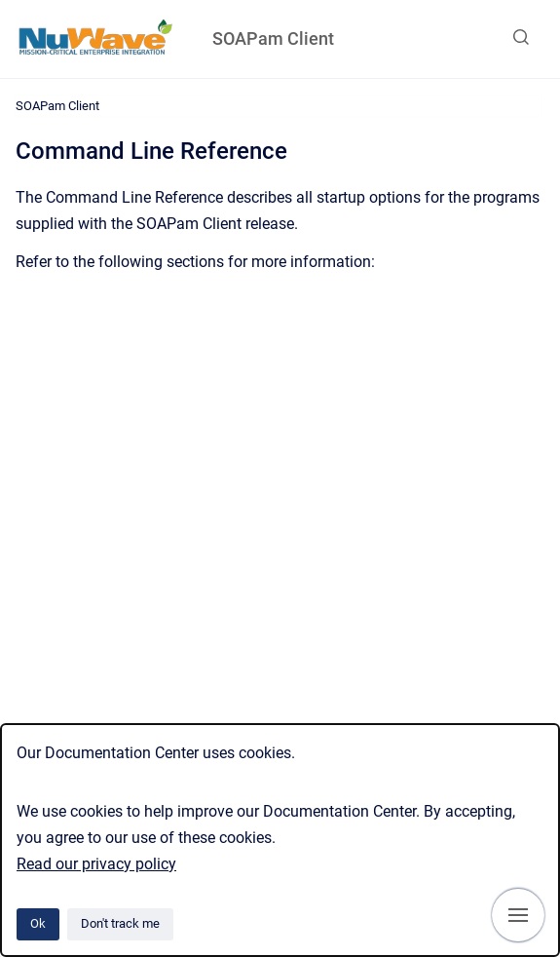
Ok (38, 923)
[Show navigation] (518, 915)
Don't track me (120, 923)
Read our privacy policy (96, 864)
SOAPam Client (273, 38)
